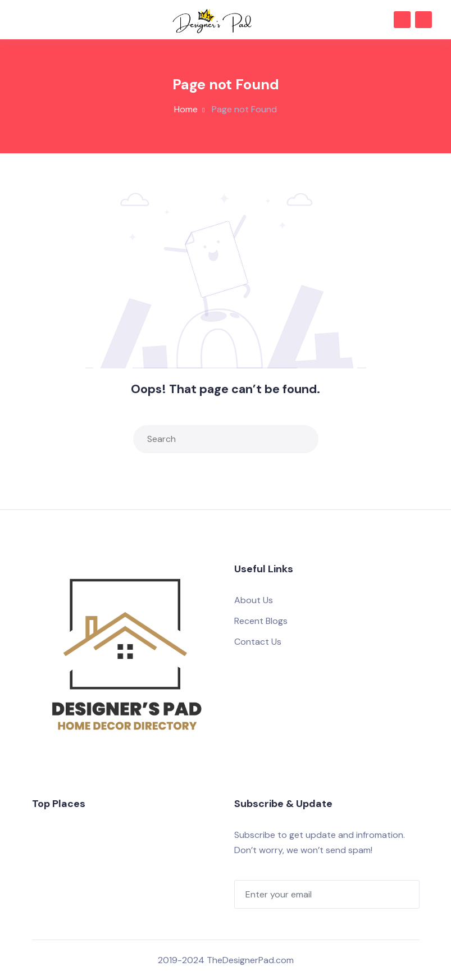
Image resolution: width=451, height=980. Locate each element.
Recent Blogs (261, 621)
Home (186, 109)
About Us (254, 600)
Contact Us (258, 642)
